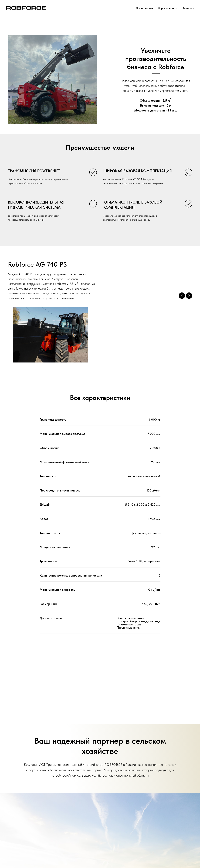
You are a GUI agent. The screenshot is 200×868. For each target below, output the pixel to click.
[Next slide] (189, 296)
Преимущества (144, 8)
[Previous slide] (182, 296)
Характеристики (168, 8)
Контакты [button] (188, 8)
